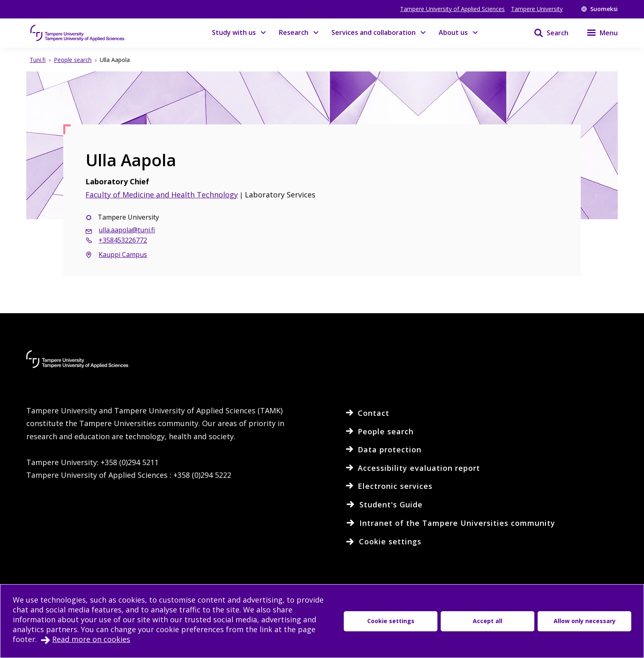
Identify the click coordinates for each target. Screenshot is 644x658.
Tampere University (537, 9)
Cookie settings (391, 621)
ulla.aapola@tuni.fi (127, 230)
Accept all (488, 621)
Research (294, 32)
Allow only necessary (585, 621)
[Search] (546, 33)
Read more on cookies (91, 639)
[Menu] (597, 33)
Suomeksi (599, 9)
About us (453, 32)
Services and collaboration (374, 32)
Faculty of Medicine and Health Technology (162, 195)
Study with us (234, 32)
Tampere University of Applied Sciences (452, 9)
